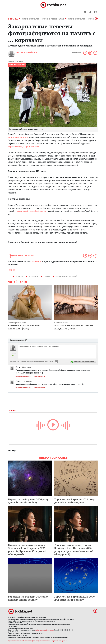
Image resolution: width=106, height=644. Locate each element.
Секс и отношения (17, 65)
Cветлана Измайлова (27, 52)
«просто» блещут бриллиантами (24, 147)
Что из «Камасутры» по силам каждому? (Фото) (74, 327)
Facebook (36, 262)
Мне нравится (40, 376)
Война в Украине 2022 (53, 19)
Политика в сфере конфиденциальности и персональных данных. (45, 641)
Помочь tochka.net (30, 19)
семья (47, 276)
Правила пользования (15, 641)
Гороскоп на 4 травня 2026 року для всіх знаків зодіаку (28, 598)
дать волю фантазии (18, 137)
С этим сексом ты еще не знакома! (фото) (24, 327)
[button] (90, 12)
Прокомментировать (23, 376)
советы (19, 276)
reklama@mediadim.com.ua (45, 630)
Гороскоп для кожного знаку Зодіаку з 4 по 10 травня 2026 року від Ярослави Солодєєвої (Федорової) (27, 550)
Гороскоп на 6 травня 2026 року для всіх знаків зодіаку (28, 501)
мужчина (33, 276)
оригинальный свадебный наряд (30, 211)
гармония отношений (66, 276)
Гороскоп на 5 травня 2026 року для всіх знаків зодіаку (75, 501)
